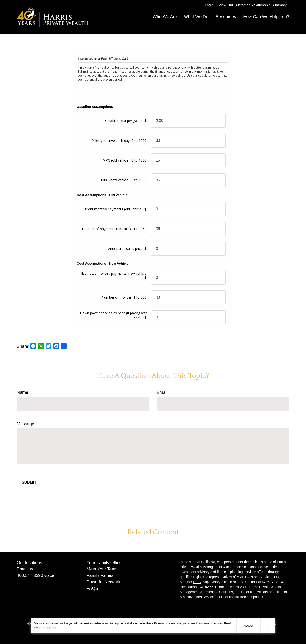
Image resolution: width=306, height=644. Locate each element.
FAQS (93, 588)
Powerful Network (104, 582)
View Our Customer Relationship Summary (253, 5)
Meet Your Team (102, 569)
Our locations (29, 563)
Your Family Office (104, 563)
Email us (25, 569)
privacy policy (48, 627)
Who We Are (165, 17)
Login (209, 5)
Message (25, 424)
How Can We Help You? (266, 17)
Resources (226, 17)
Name (22, 392)
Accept (248, 626)
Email (162, 392)
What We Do (196, 17)
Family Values (100, 575)
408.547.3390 (30, 575)
